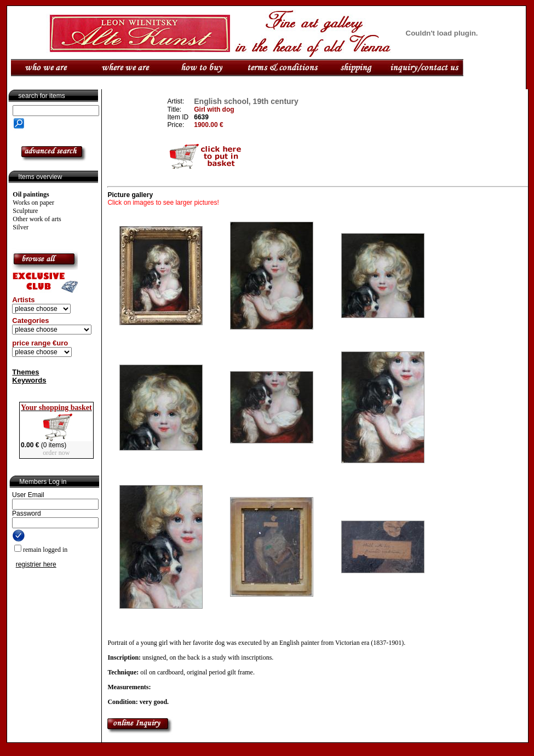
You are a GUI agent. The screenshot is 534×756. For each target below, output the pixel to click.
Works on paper (33, 203)
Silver (21, 227)
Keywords (29, 380)
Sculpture (25, 211)
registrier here (36, 564)
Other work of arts (37, 219)
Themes (25, 372)
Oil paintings (31, 194)
